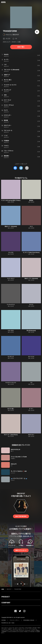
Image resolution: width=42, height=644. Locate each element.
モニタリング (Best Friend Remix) (31, 253)
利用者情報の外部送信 (29, 620)
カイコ (31, 226)
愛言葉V (31, 200)
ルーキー (31, 409)
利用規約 (4, 620)
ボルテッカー (31, 435)
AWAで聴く (21, 47)
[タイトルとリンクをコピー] (27, 168)
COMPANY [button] (6, 603)
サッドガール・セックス (11, 383)
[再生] (37, 32)
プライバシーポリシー (15, 620)
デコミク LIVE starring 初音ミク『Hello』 (11, 200)
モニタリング (11, 357)
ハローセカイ (11, 331)
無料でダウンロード (21, 550)
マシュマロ (11, 253)
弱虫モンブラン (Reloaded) (31, 279)
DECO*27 (16, 35)
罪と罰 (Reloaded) (31, 331)
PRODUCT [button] (6, 597)
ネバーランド (31, 357)
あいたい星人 (11, 409)
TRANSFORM (18, 589)
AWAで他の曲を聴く (21, 516)
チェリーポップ (11, 279)
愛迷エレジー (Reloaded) (11, 226)
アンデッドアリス (11, 305)
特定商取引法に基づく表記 (8, 623)
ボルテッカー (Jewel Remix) (11, 435)
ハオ (31, 383)
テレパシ (31, 305)
